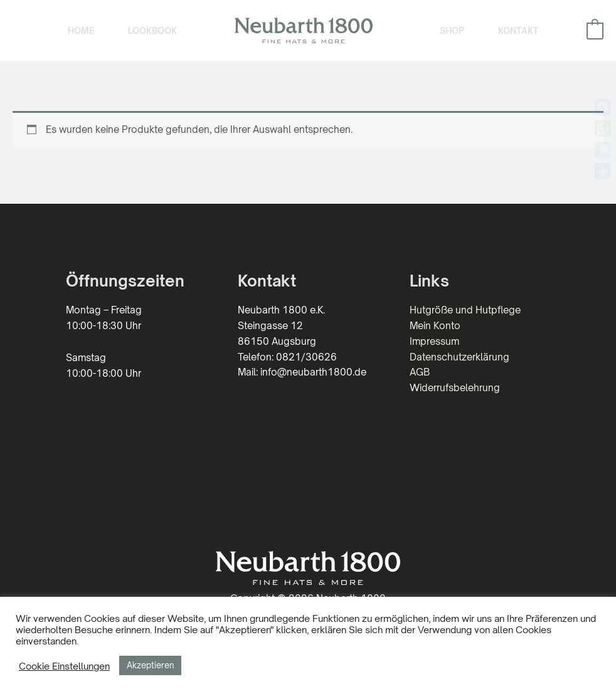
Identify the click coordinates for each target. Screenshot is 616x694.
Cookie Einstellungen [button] (64, 666)
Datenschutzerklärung (459, 357)
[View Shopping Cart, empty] (595, 30)
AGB (420, 372)
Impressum (434, 341)
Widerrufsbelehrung (455, 388)
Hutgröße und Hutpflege (465, 310)
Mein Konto (435, 326)
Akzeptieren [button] (150, 665)
